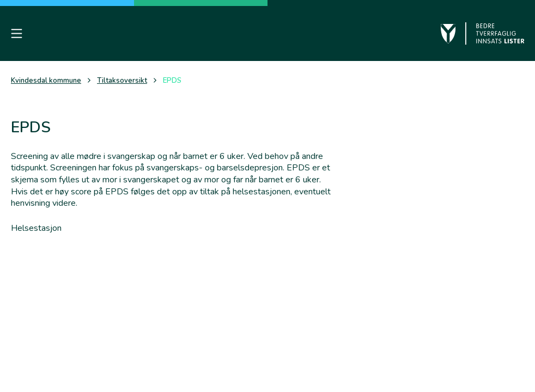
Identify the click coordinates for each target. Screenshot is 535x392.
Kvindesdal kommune (46, 81)
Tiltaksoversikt (122, 81)
